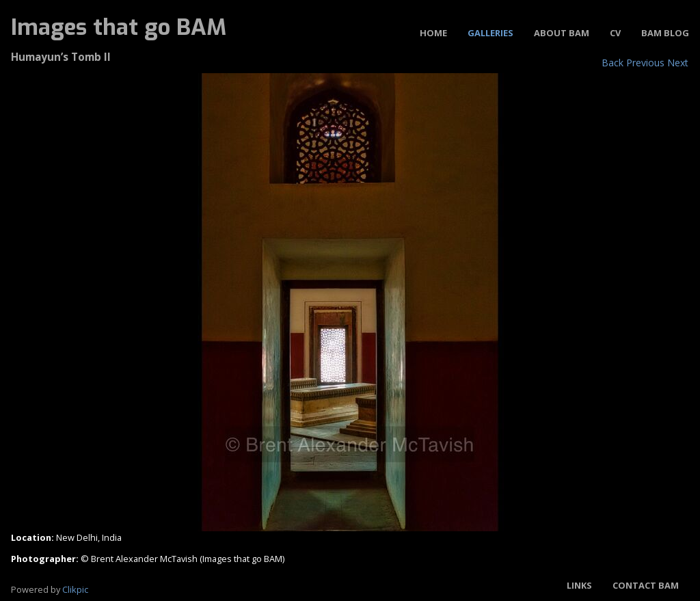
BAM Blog (665, 33)
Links (579, 585)
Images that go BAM (119, 27)
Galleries (490, 33)
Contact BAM (646, 585)
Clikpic (75, 589)
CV (615, 33)
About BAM (562, 33)
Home (433, 33)
